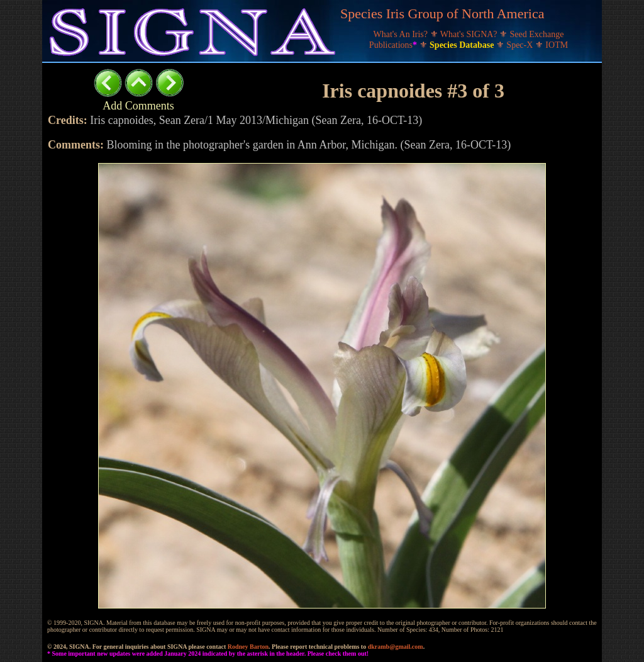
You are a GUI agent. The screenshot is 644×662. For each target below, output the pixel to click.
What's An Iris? (402, 34)
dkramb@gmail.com (396, 647)
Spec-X (521, 45)
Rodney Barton (248, 647)
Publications (394, 45)
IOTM (557, 45)
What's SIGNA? (470, 34)
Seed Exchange (537, 34)
